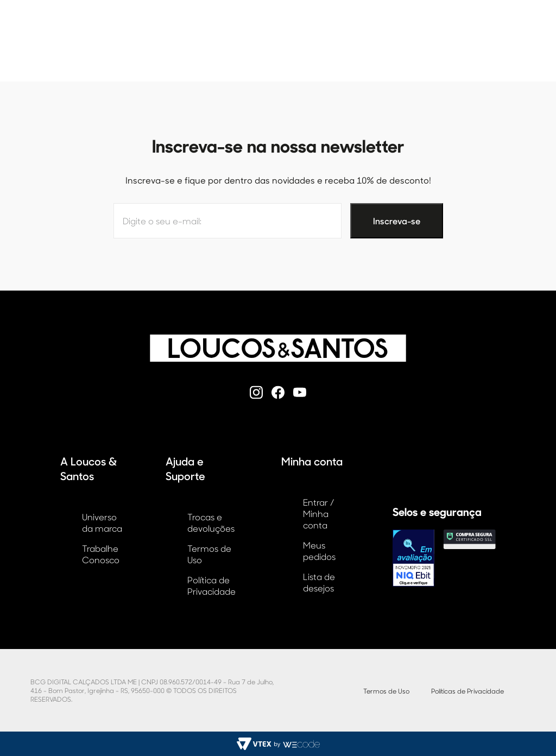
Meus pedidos (319, 551)
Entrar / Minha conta (318, 514)
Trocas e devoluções (211, 522)
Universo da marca (102, 522)
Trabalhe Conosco (101, 554)
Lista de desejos (319, 582)
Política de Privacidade (211, 585)
